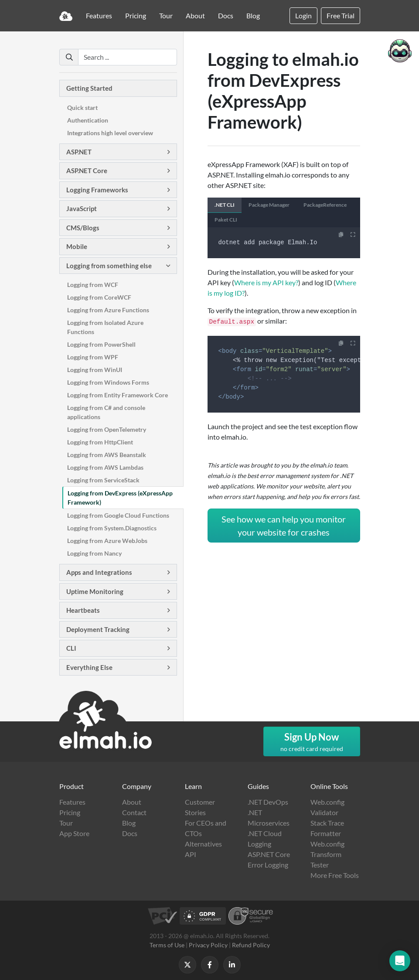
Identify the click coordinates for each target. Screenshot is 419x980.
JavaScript (82, 208)
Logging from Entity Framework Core (118, 395)
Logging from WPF (93, 357)
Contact (134, 812)
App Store (74, 833)
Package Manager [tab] (269, 205)
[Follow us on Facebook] (210, 965)
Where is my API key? (266, 282)
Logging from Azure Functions (108, 310)
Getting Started (89, 88)
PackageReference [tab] (325, 205)
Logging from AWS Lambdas (105, 467)
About (195, 15)
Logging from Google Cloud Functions (118, 515)
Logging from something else (109, 266)
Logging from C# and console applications (106, 412)
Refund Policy (251, 945)
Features (99, 15)
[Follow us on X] (187, 965)
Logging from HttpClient (100, 442)
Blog (253, 15)
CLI (71, 648)
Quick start (82, 108)
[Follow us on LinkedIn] (232, 965)
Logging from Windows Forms (108, 382)
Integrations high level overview (110, 133)
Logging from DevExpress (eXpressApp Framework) (120, 498)
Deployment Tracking (98, 629)
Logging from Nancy (94, 553)
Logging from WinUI (95, 370)
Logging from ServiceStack (103, 480)
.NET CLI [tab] (225, 205)
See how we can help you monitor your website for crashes (284, 526)
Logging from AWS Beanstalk (107, 455)
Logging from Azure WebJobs (107, 541)
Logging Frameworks (97, 190)
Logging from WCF (93, 285)
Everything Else (89, 667)
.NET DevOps (268, 802)
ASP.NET (79, 152)
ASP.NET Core (87, 171)
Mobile (77, 246)
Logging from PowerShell (101, 344)
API (191, 854)
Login (303, 15)
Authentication (88, 120)
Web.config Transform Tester (327, 854)
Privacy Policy (208, 945)
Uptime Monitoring (95, 591)
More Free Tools (335, 875)
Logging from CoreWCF (99, 297)
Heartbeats (83, 610)
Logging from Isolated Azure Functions (105, 327)
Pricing (136, 15)
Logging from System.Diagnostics (112, 528)
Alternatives (203, 844)
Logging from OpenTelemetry (107, 429)
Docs (226, 15)
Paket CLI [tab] (226, 220)
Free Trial (341, 15)
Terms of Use (167, 945)
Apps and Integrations (99, 572)
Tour (166, 15)
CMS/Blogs (83, 228)
